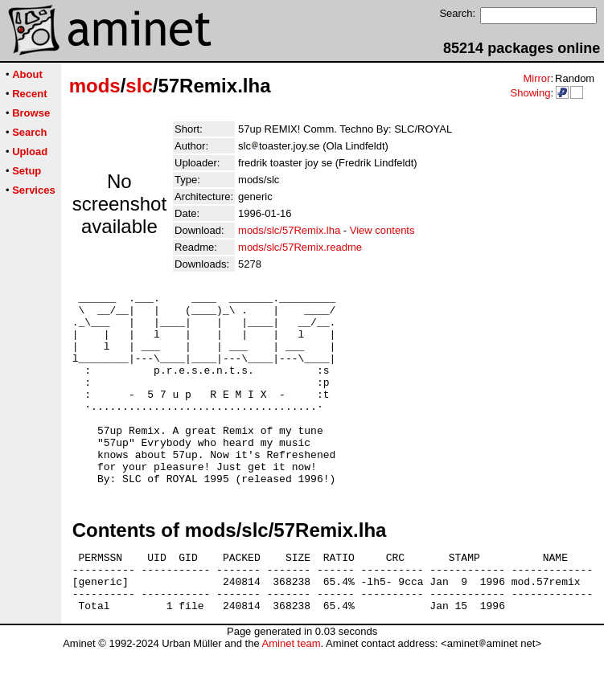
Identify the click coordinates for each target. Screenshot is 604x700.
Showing (530, 93)
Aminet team (291, 694)
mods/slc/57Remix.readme (300, 247)
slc (139, 86)
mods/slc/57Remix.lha (289, 230)
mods (95, 86)
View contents (382, 230)
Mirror (536, 78)
